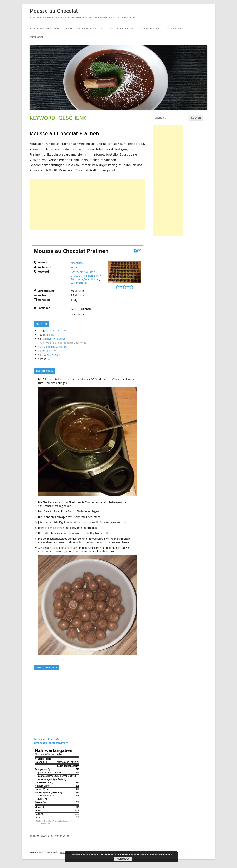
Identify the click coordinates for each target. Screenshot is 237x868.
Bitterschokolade (55, 330)
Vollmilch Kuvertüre (56, 347)
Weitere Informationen (161, 855)
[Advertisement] (87, 205)
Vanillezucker (52, 355)
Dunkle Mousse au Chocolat (84, 28)
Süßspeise (77, 279)
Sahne (98, 276)
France (75, 267)
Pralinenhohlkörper (53, 339)
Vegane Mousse (150, 28)
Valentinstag (92, 279)
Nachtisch (77, 263)
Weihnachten (79, 283)
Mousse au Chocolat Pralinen (64, 134)
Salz (49, 359)
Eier (42, 351)
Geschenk (77, 272)
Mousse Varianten (121, 28)
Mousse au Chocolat (54, 11)
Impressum (36, 37)
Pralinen (88, 276)
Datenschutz (175, 28)
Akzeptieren (123, 859)
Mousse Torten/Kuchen (44, 28)
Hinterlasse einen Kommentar (51, 836)
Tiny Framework (49, 852)
